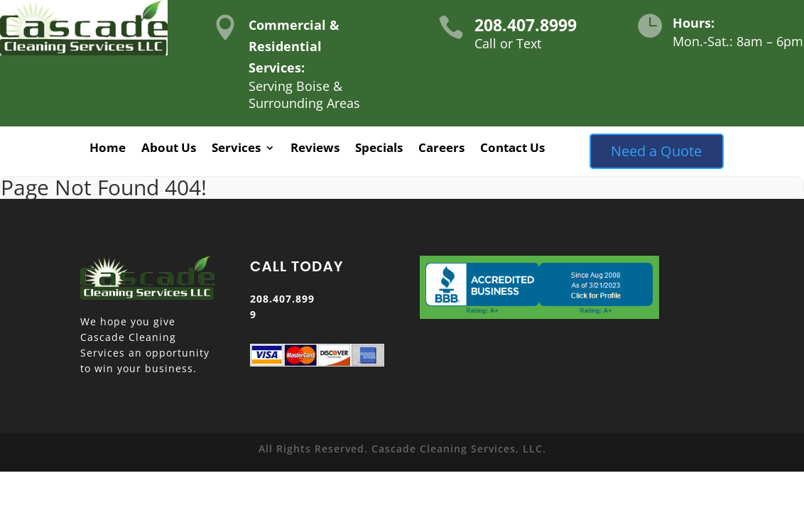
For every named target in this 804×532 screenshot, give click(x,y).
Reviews (315, 149)
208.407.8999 (526, 25)
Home (108, 149)
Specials (379, 149)
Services (236, 149)
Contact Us (512, 149)
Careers (441, 149)
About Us (169, 149)
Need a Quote (656, 151)
